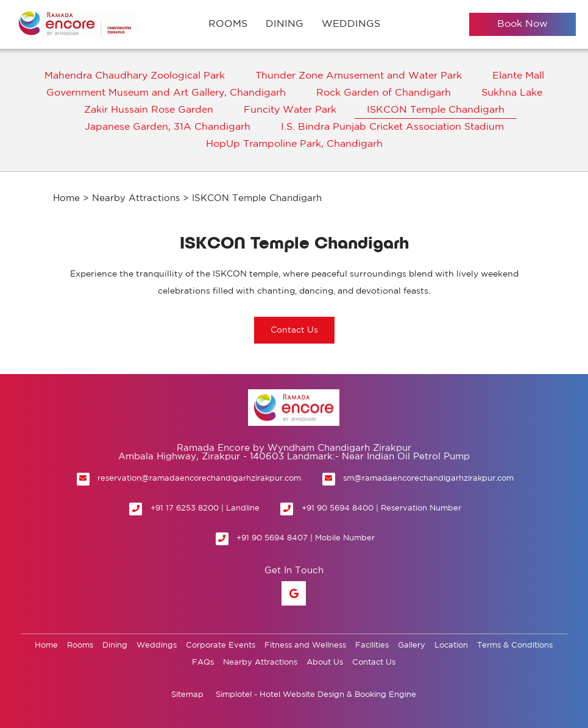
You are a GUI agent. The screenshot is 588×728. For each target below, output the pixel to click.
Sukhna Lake (512, 93)
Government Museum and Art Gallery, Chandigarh (166, 93)
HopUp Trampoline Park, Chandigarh (294, 144)
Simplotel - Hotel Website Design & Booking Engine (316, 695)
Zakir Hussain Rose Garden (149, 110)
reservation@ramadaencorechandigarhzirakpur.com (199, 479)
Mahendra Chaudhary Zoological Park (135, 76)
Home (66, 198)
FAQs (203, 663)
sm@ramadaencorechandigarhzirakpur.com (428, 479)
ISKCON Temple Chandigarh (436, 110)
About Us (325, 663)
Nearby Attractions (136, 198)
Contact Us (374, 663)
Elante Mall (518, 76)
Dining (285, 24)
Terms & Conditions (515, 645)
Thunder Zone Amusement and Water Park (359, 76)
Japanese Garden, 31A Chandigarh (168, 127)
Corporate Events (221, 645)
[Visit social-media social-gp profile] (294, 593)
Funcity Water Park (290, 110)
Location (451, 645)
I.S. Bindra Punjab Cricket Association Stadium (392, 127)
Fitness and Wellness (305, 645)
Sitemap (187, 695)
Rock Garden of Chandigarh (384, 93)
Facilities (372, 645)
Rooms (228, 24)
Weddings (351, 24)
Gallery (412, 645)
